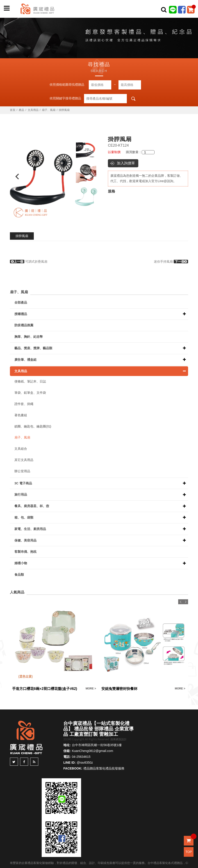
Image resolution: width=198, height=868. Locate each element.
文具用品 (33, 110)
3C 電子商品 (23, 483)
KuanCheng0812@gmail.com (92, 751)
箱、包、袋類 (24, 517)
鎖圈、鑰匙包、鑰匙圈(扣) (33, 426)
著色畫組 (21, 415)
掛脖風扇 (22, 236)
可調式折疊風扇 (29, 262)
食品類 (19, 575)
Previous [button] (15, 177)
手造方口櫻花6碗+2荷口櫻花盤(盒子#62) (45, 689)
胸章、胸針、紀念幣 (29, 337)
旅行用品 (21, 494)
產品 (21, 110)
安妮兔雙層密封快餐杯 (119, 689)
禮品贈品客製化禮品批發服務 (104, 768)
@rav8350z (85, 763)
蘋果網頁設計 (118, 739)
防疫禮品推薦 (24, 325)
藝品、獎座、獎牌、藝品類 (33, 348)
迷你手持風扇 (171, 262)
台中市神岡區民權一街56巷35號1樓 (97, 745)
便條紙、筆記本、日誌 (30, 381)
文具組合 (21, 449)
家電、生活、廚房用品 (30, 529)
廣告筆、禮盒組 (25, 360)
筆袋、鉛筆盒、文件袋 (30, 393)
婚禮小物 (21, 563)
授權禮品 (21, 314)
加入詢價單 (126, 163)
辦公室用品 (22, 471)
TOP (189, 852)
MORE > (91, 689)
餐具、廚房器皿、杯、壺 (32, 506)
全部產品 (21, 302)
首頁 (13, 110)
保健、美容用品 (25, 540)
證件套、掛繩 (24, 404)
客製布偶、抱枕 (25, 552)
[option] (55, 177)
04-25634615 (81, 757)
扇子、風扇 (49, 110)
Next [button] (94, 177)
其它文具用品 (24, 460)
